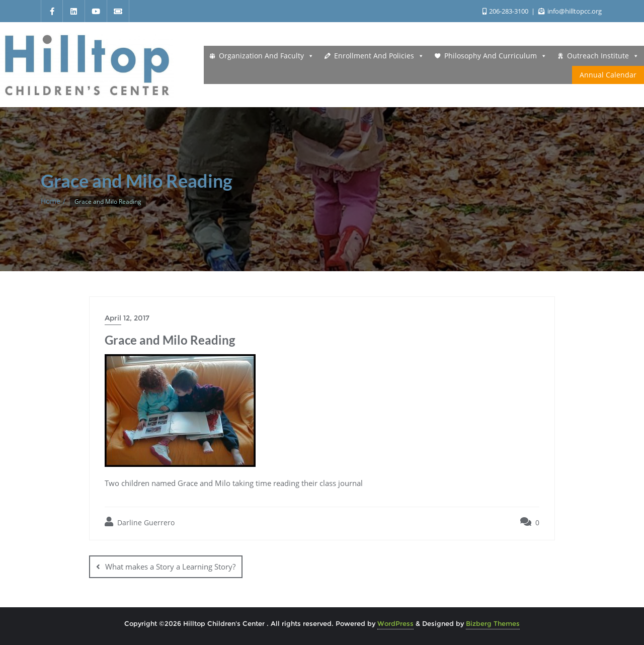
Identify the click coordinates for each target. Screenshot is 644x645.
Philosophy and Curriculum (496, 56)
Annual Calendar (608, 75)
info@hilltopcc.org (570, 11)
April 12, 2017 (127, 318)
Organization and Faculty (266, 56)
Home (51, 201)
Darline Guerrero (140, 522)
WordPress (395, 623)
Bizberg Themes (493, 623)
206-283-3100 (506, 11)
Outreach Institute (603, 56)
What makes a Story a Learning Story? (170, 567)
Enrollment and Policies (379, 56)
